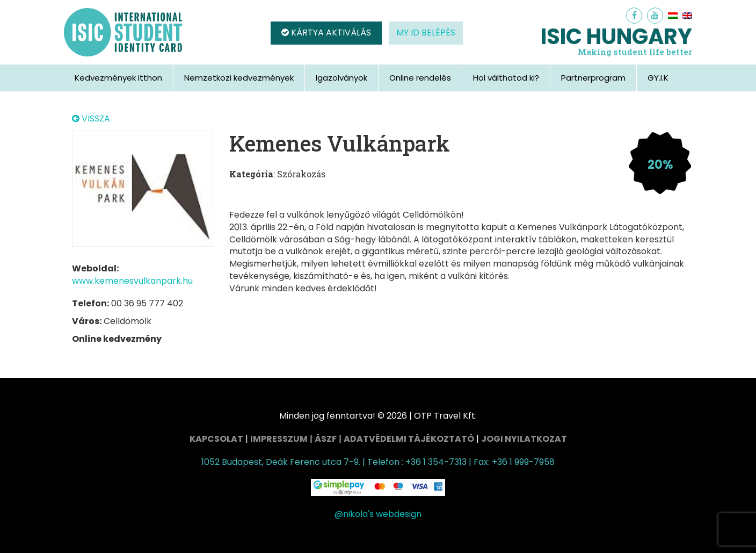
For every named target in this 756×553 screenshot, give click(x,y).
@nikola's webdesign (378, 514)
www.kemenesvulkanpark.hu (132, 281)
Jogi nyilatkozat (524, 439)
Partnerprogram (593, 78)
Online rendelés (420, 78)
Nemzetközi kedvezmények (239, 78)
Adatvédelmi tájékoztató (409, 439)
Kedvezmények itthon (118, 78)
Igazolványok (341, 78)
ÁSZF (326, 439)
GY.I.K (658, 78)
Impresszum (279, 439)
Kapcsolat (216, 439)
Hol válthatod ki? (506, 78)
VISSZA (91, 119)
